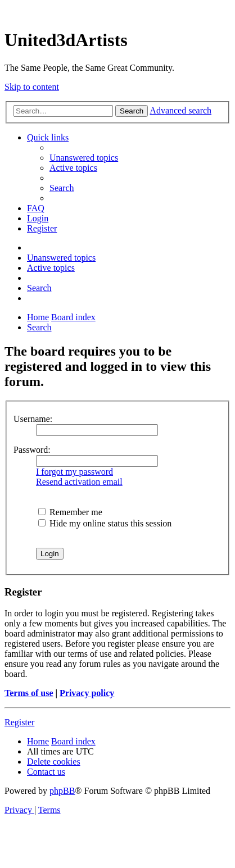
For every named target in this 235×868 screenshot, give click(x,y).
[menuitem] (84, 158)
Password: (32, 450)
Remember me (70, 512)
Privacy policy (87, 693)
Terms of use (29, 693)
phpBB (62, 791)
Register (19, 722)
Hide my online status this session (105, 523)
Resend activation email (79, 482)
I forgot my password (74, 472)
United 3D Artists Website (117, 11)
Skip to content (32, 87)
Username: (33, 419)
